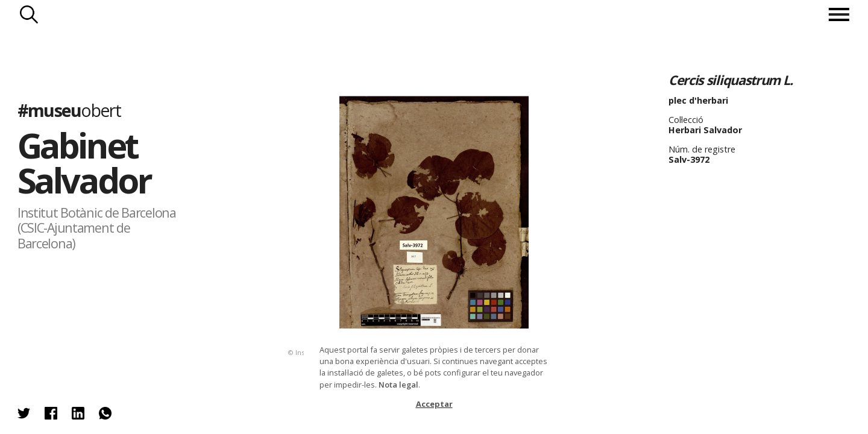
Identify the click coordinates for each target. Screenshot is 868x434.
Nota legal (398, 385)
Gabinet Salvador (84, 162)
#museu (69, 110)
